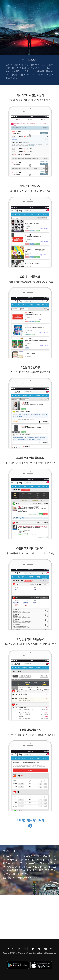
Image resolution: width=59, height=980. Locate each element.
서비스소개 (34, 949)
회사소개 (21, 949)
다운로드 (47, 949)
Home (11, 949)
